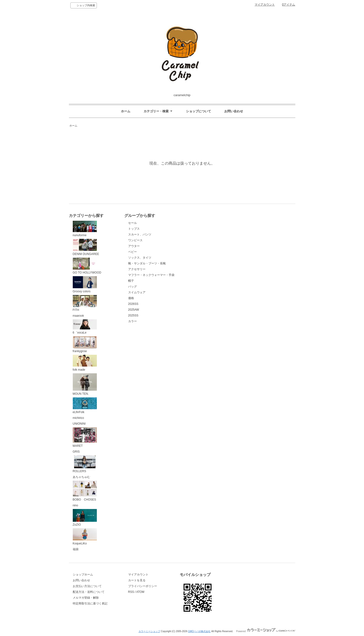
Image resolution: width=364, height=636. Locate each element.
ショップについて (199, 111)
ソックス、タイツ (140, 258)
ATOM (140, 592)
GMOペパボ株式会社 (199, 631)
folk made (85, 363)
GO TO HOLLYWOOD (87, 266)
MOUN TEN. (85, 384)
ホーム (126, 111)
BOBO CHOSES (85, 491)
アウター (134, 246)
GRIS (76, 452)
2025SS (133, 315)
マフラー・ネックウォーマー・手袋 (151, 275)
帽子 (131, 281)
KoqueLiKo (85, 537)
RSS (131, 592)
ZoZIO (85, 518)
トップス (134, 229)
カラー (132, 321)
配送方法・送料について (89, 592)
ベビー (132, 252)
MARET (85, 437)
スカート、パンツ (140, 234)
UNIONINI (79, 424)
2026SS (133, 304)
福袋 (76, 549)
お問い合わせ (234, 111)
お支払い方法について (87, 586)
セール (132, 223)
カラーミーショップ (149, 631)
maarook (78, 316)
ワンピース (135, 240)
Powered (266, 631)
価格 (131, 298)
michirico (78, 418)
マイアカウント (265, 5)
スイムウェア (137, 292)
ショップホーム (83, 575)
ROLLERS (85, 464)
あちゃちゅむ (81, 477)
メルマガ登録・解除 (86, 598)
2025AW (134, 310)
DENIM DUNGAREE (86, 247)
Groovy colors (85, 285)
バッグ (132, 287)
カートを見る (137, 580)
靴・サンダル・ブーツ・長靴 (147, 263)
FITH (85, 303)
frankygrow (85, 345)
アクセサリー (137, 269)
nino (76, 505)
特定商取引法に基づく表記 (90, 603)
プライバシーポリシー (143, 586)
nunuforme (85, 229)
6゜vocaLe (85, 327)
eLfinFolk (85, 406)
